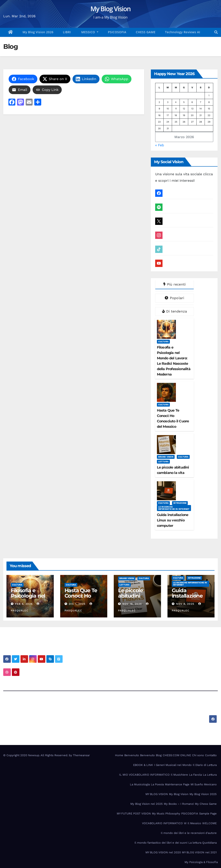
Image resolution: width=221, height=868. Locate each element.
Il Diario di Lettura (205, 765)
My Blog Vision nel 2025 (147, 804)
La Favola (195, 775)
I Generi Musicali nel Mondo (173, 765)
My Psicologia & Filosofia (201, 862)
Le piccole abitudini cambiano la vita (133, 598)
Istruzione (180, 503)
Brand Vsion (166, 457)
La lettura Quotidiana (203, 843)
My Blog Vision (110, 9)
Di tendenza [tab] (175, 311)
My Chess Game (206, 804)
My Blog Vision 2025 (203, 794)
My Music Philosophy (166, 814)
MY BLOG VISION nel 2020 (163, 852)
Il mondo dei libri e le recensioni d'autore (189, 833)
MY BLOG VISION (157, 794)
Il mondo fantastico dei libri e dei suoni (161, 843)
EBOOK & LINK (143, 765)
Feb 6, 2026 (24, 604)
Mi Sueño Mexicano (204, 784)
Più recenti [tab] (175, 284)
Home (119, 755)
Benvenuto (132, 755)
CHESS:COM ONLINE (177, 755)
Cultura (163, 342)
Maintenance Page (177, 784)
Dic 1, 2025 (77, 604)
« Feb (160, 145)
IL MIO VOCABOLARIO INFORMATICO (144, 775)
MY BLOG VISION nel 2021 (199, 852)
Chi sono (198, 755)
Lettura (163, 462)
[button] (216, 32)
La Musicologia (140, 784)
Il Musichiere (179, 775)
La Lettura (210, 775)
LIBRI (67, 32)
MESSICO (88, 32)
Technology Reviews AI (183, 32)
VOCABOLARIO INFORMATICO (162, 823)
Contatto (211, 755)
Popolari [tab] (174, 298)
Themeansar (81, 755)
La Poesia (157, 784)
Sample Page (208, 814)
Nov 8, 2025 (185, 604)
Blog (159, 755)
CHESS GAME (146, 32)
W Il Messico (193, 823)
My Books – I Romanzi (179, 804)
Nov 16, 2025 (132, 604)
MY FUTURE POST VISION (134, 814)
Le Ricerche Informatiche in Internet (174, 508)
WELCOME (209, 823)
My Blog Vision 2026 (38, 32)
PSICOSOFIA (117, 32)
